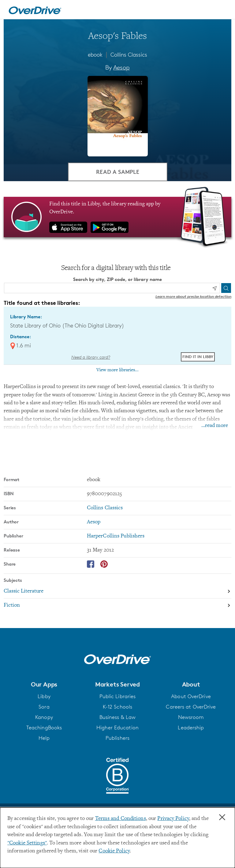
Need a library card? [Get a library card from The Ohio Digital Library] (91, 357)
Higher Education (117, 728)
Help (44, 738)
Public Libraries (118, 696)
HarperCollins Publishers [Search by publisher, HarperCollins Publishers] (116, 536)
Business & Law (118, 717)
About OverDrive (191, 696)
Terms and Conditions (121, 819)
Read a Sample (118, 172)
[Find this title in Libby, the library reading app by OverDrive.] (117, 217)
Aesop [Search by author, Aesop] (121, 67)
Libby (44, 696)
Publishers (117, 738)
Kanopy (44, 717)
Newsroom (191, 717)
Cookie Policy (114, 851)
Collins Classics (129, 54)
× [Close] (222, 817)
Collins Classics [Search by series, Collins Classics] (105, 508)
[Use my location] (214, 288)
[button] (44, 684)
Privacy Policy (173, 819)
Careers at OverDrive (191, 707)
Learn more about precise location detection (193, 296)
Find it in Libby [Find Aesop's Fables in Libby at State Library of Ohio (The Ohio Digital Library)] (198, 357)
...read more (215, 426)
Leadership (191, 728)
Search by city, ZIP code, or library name (117, 279)
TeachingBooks (44, 728)
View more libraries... (117, 370)
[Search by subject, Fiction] (117, 605)
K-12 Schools (117, 707)
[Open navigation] (223, 10)
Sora (44, 707)
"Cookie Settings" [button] (27, 843)
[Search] (226, 288)
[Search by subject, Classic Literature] (117, 592)
